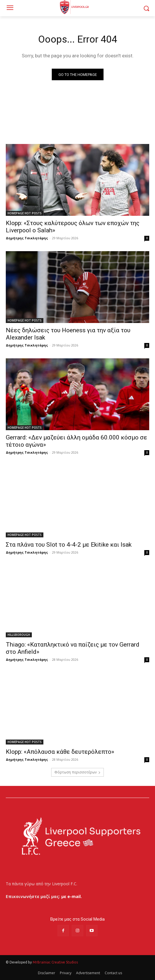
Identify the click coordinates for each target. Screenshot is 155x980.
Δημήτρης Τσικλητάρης (27, 238)
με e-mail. (72, 896)
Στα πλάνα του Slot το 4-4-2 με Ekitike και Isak (69, 545)
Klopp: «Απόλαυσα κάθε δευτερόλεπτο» (60, 752)
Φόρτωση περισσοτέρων (77, 772)
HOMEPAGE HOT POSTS (25, 213)
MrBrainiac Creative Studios (55, 962)
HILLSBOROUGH (19, 635)
